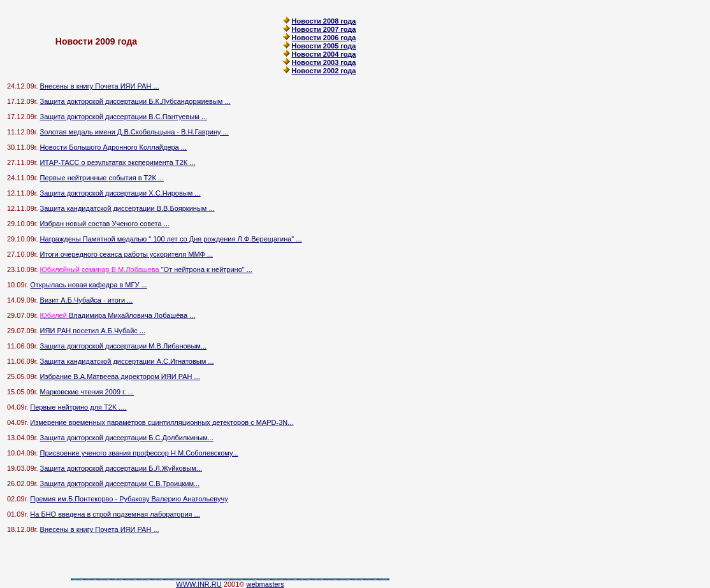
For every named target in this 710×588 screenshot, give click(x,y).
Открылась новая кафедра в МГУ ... (88, 285)
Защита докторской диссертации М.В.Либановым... (123, 346)
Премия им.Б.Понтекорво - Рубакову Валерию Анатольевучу (129, 499)
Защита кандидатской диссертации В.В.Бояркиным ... (127, 208)
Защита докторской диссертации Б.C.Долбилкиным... (127, 438)
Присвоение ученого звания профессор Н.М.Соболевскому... (139, 453)
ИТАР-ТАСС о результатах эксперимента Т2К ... (118, 162)
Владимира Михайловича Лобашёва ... (118, 315)
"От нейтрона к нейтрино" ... (146, 269)
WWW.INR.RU (199, 584)
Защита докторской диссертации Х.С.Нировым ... (120, 193)
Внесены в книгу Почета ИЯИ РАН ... (100, 86)
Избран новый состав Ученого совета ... (105, 224)
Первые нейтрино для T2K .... (78, 407)
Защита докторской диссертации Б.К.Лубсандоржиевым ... (135, 101)
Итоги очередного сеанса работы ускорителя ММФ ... (127, 254)
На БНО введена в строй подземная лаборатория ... (115, 514)
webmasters (265, 584)
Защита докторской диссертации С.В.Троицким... (120, 484)
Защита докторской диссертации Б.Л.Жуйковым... (121, 468)
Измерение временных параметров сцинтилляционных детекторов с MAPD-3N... (162, 422)
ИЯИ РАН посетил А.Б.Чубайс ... (93, 331)
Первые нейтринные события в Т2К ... (102, 178)
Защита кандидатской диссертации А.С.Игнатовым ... (127, 361)
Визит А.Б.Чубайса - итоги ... (87, 300)
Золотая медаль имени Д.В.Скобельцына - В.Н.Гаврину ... (134, 132)
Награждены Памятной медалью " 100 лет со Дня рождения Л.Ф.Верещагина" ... (171, 239)
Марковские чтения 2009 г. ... (87, 392)
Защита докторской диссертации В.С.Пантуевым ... (124, 117)
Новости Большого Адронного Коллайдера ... (113, 147)
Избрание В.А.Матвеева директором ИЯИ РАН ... (120, 376)
